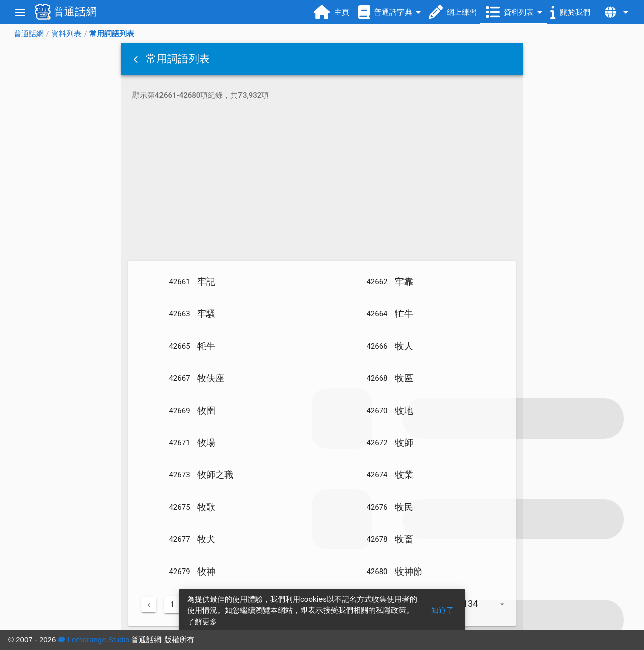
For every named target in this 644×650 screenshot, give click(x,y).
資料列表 (66, 34)
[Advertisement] (322, 182)
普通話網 (29, 34)
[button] (137, 59)
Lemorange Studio (94, 640)
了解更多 (202, 622)
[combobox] (487, 609)
